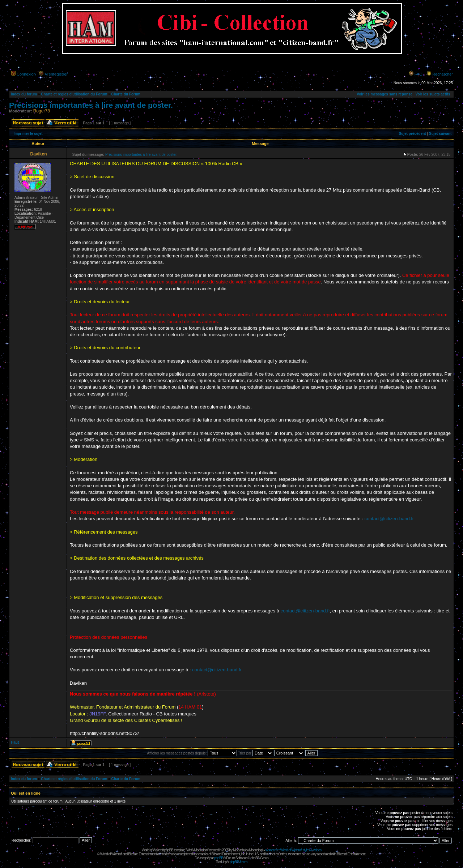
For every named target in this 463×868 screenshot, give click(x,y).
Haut (15, 742)
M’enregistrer (56, 74)
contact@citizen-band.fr (389, 519)
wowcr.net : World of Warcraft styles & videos (294, 850)
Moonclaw (256, 850)
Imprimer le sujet (28, 134)
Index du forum (24, 94)
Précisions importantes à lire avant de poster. (91, 105)
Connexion (26, 74)
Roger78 (42, 111)
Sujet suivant (440, 134)
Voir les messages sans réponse (385, 94)
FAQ (419, 74)
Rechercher (443, 74)
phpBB (219, 858)
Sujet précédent (413, 134)
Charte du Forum (126, 94)
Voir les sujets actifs (433, 94)
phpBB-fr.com (239, 862)
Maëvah (238, 850)
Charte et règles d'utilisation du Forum (74, 94)
